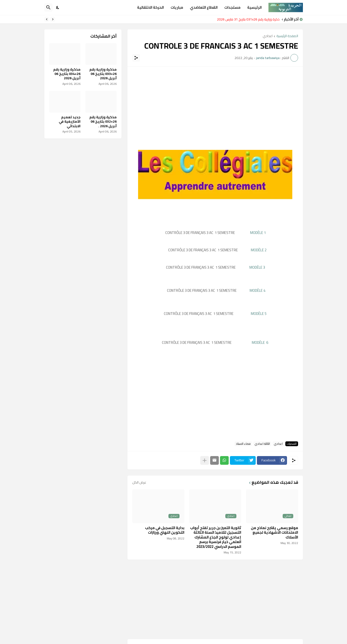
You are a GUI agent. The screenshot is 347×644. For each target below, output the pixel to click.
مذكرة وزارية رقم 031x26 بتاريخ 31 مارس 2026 (247, 19)
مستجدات (232, 7)
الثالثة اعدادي (262, 444)
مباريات (177, 7)
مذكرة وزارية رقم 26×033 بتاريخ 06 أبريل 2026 (103, 74)
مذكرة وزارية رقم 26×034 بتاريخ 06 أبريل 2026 (67, 74)
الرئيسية (254, 7)
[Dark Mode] (58, 7)
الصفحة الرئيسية (287, 36)
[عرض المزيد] (205, 460)
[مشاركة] (136, 58)
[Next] (47, 19)
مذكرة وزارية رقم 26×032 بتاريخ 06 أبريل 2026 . (103, 122)
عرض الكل (139, 482)
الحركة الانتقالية (150, 7)
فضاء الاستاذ (243, 444)
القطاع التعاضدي (204, 7)
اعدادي (268, 36)
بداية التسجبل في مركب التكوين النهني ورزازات (165, 530)
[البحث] (48, 7)
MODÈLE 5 (259, 314)
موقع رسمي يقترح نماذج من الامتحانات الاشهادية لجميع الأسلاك (274, 533)
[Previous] (53, 19)
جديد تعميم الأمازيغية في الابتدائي (70, 122)
